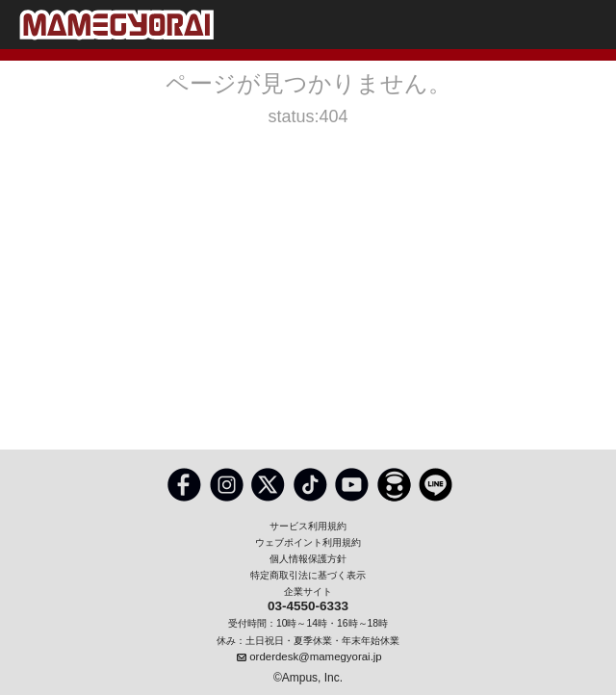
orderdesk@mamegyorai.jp (315, 656)
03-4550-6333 (308, 607)
